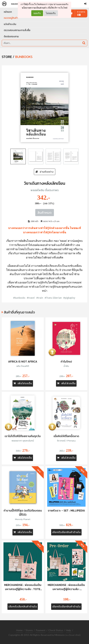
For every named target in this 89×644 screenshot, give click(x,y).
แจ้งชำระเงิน (10, 24)
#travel (31, 298)
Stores (29, 630)
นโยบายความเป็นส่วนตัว (34, 8)
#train (40, 298)
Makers (15, 4)
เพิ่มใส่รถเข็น (23, 383)
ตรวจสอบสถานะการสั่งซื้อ (17, 30)
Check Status (56, 630)
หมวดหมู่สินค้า (11, 18)
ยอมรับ (37, 13)
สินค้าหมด (45, 213)
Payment (41, 630)
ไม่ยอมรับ (51, 13)
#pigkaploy (69, 298)
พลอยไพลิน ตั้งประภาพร (45, 190)
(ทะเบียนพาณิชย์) (73, 635)
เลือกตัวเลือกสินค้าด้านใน (66, 532)
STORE (7, 57)
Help (69, 630)
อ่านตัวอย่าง (45, 172)
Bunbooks (24, 57)
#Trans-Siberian (53, 298)
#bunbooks (19, 298)
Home (19, 630)
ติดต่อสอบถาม (11, 37)
